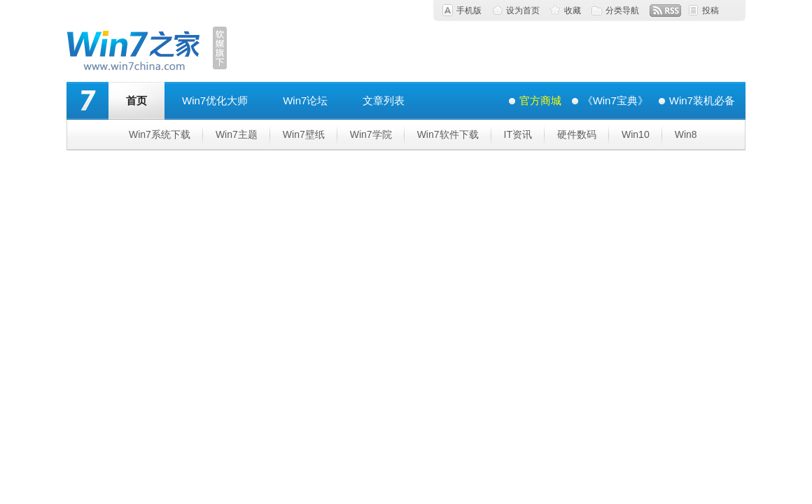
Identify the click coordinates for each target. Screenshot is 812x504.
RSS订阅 (665, 10)
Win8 (686, 134)
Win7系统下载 (160, 134)
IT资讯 (518, 134)
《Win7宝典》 (615, 100)
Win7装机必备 (702, 100)
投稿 (710, 10)
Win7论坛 (305, 100)
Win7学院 (371, 134)
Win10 (636, 134)
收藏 (573, 10)
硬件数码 (577, 134)
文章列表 (384, 100)
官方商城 (540, 100)
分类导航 (622, 10)
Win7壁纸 (304, 134)
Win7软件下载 (448, 134)
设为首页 (523, 10)
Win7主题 (237, 134)
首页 (136, 100)
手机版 (469, 10)
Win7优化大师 (215, 100)
